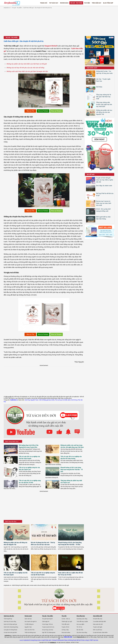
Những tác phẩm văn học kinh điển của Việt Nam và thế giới (27, 64)
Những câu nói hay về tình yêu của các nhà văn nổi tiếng (25, 68)
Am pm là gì (45, 630)
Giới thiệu (99, 87)
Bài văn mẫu (80, 630)
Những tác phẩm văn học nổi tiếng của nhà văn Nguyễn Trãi (104, 112)
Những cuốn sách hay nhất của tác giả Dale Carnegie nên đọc (27, 71)
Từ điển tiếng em (29, 624)
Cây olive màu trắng (82, 632)
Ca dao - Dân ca (66, 619)
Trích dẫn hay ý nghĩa (82, 621)
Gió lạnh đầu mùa (98, 619)
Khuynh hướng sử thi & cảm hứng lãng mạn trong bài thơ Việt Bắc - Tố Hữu (72, 469)
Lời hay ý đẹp (65, 630)
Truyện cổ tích (65, 627)
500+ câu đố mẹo (98, 630)
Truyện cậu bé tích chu (48, 627)
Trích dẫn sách (65, 624)
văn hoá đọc (68, 635)
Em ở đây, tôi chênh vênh (104, 186)
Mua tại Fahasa (43, 111)
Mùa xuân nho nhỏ (98, 624)
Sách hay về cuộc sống (10, 621)
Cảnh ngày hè (46, 621)
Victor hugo (45, 624)
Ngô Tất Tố (45, 632)
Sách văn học (28, 619)
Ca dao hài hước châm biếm (100, 632)
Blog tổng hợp (108, 3)
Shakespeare (52, 632)
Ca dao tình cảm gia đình (10, 632)
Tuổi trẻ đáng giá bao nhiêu (47, 400)
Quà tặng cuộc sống (82, 619)
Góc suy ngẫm (80, 624)
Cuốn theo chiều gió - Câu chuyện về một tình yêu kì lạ (37, 8)
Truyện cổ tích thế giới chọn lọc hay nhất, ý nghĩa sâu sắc (105, 180)
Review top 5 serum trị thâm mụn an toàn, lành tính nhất (104, 203)
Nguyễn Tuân (34, 400)
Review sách (64, 3)
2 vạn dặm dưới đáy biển (99, 621)
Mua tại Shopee (56, 111)
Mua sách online (66, 632)
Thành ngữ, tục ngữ (67, 621)
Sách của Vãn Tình (29, 630)
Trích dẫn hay (97, 3)
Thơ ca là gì (58, 400)
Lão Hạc (51, 630)
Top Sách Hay (54, 3)
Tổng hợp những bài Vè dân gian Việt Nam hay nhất (104, 97)
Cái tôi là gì (74, 400)
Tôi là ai (51, 624)
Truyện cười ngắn (98, 627)
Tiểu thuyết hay (8, 619)
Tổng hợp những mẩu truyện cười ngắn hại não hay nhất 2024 (104, 104)
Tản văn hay (79, 627)
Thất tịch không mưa (30, 632)
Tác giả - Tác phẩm (76, 3)
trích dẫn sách (66, 400)
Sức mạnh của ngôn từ (31, 621)
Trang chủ (44, 3)
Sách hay (27, 400)
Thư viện (87, 3)
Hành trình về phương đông (11, 627)
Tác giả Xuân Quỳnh (47, 619)
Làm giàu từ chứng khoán (10, 630)
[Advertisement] (59, 22)
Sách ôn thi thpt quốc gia (10, 624)
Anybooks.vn (7, 8)
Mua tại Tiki (30, 111)
